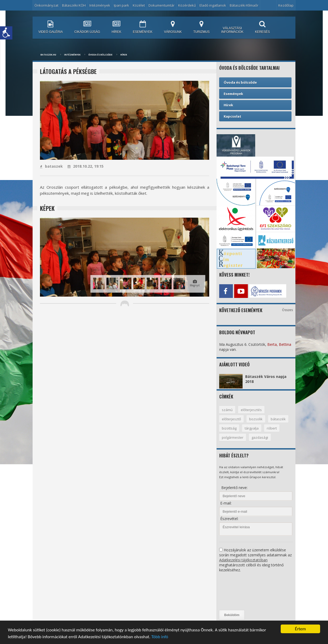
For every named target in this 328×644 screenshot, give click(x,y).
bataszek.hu (48, 55)
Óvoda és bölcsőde (100, 55)
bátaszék (278, 419)
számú (227, 410)
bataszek (51, 166)
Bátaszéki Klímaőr (244, 5)
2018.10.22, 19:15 (86, 166)
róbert (272, 428)
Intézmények (100, 5)
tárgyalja (252, 428)
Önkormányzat (46, 5)
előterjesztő (231, 419)
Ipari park (121, 5)
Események (233, 94)
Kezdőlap (286, 5)
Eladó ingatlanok (213, 5)
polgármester (233, 437)
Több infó (160, 638)
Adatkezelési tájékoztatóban (243, 560)
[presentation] (241, 591)
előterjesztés (251, 410)
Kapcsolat (232, 116)
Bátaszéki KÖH (74, 5)
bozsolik (256, 419)
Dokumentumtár (162, 5)
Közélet (139, 5)
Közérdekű (187, 5)
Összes (287, 310)
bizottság (229, 428)
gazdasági (260, 437)
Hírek (124, 55)
